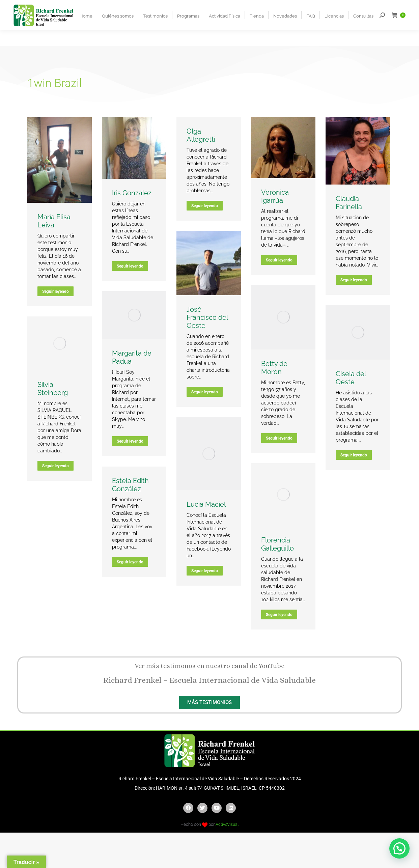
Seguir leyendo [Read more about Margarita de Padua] (130, 441)
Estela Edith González (130, 485)
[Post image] (60, 160)
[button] (399, 848)
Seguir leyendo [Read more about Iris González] (130, 266)
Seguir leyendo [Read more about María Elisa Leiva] (55, 291)
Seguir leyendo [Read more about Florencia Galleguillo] (279, 615)
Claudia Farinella (349, 203)
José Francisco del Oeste (207, 317)
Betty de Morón (274, 368)
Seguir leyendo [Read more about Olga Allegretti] (205, 206)
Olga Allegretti (201, 135)
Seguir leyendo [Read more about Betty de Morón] (279, 438)
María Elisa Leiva (54, 221)
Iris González (132, 193)
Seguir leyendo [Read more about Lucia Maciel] (205, 571)
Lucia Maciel (206, 504)
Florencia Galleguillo (277, 544)
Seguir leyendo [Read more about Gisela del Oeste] (354, 455)
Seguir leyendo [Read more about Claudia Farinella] (354, 280)
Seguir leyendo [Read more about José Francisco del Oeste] (205, 392)
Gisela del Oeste (351, 378)
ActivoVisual (227, 824)
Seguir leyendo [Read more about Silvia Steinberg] (55, 466)
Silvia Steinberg (53, 389)
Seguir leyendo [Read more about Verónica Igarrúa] (279, 260)
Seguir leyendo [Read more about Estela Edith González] (130, 562)
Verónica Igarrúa (275, 196)
